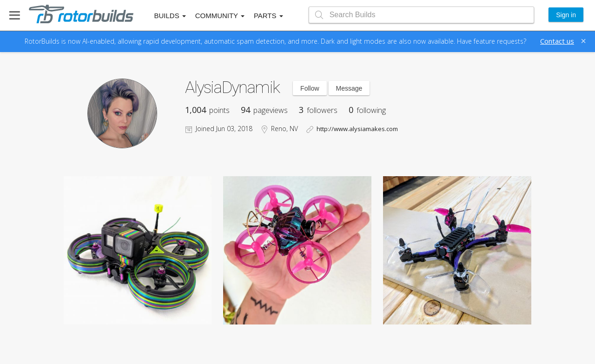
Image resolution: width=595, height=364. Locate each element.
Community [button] (220, 16)
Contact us (557, 41)
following (367, 110)
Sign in (566, 15)
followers (318, 110)
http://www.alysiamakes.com (357, 129)
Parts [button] (268, 16)
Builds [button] (170, 16)
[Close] (583, 41)
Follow (310, 88)
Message (349, 88)
